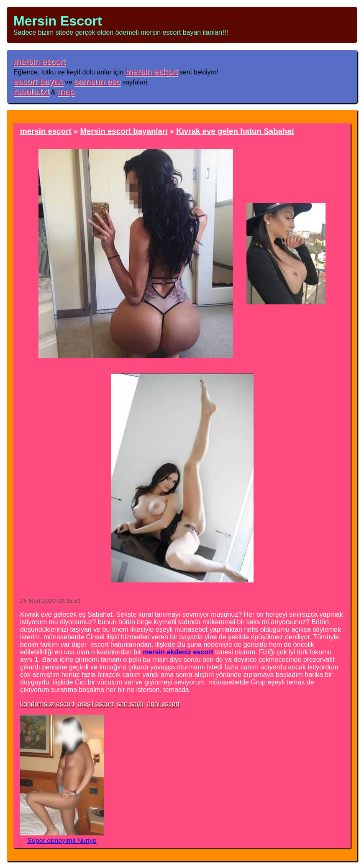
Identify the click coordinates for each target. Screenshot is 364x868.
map (66, 91)
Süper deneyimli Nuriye (62, 841)
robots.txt (31, 91)
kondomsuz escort (47, 704)
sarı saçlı (130, 704)
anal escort (163, 704)
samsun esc (97, 81)
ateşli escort (96, 704)
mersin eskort (152, 71)
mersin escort (40, 61)
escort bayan (38, 81)
